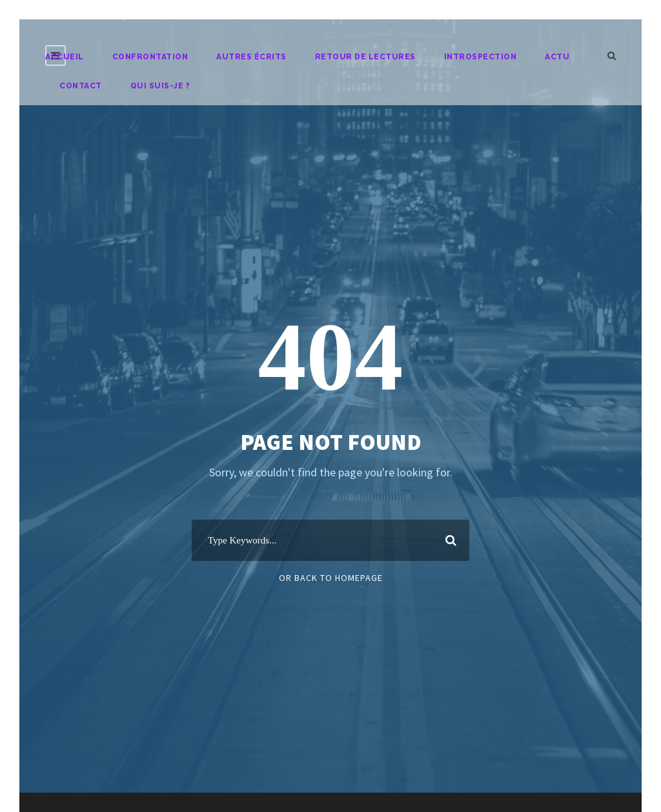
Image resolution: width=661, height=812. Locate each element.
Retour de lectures (365, 57)
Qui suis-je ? (160, 86)
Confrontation (150, 57)
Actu (557, 57)
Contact (81, 86)
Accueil (65, 57)
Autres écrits (251, 57)
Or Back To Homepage (331, 578)
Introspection (481, 57)
